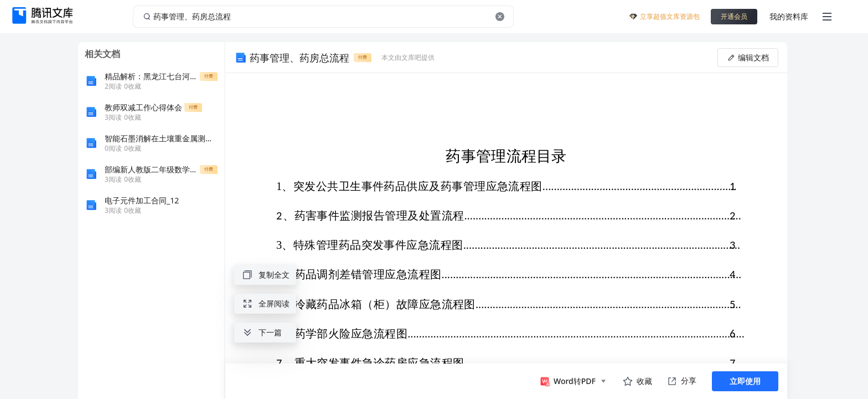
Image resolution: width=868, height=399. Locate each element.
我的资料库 (789, 16)
